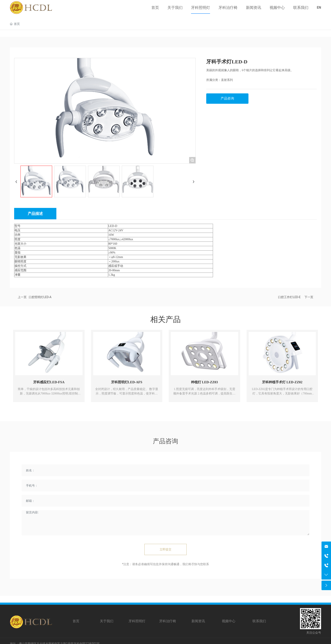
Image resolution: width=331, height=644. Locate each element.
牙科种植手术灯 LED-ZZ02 (282, 382)
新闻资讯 (198, 621)
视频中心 (229, 621)
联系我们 (259, 621)
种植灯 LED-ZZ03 (205, 382)
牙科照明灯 (137, 621)
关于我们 (107, 621)
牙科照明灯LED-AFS (127, 382)
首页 (76, 621)
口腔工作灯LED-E (289, 297)
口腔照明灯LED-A (40, 297)
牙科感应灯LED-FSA (49, 382)
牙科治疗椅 (168, 621)
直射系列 (227, 80)
